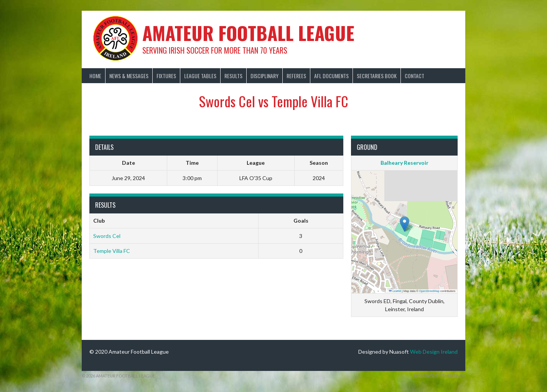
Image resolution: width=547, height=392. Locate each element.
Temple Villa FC (112, 251)
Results (233, 76)
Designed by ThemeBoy (440, 376)
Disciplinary (264, 76)
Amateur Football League (248, 33)
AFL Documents (331, 76)
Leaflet (395, 291)
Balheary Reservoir (404, 163)
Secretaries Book (377, 76)
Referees (296, 76)
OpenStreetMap (429, 291)
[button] (404, 224)
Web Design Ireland (434, 352)
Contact (414, 76)
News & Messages (129, 76)
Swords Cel (107, 236)
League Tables (200, 76)
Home (95, 76)
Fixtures (166, 76)
